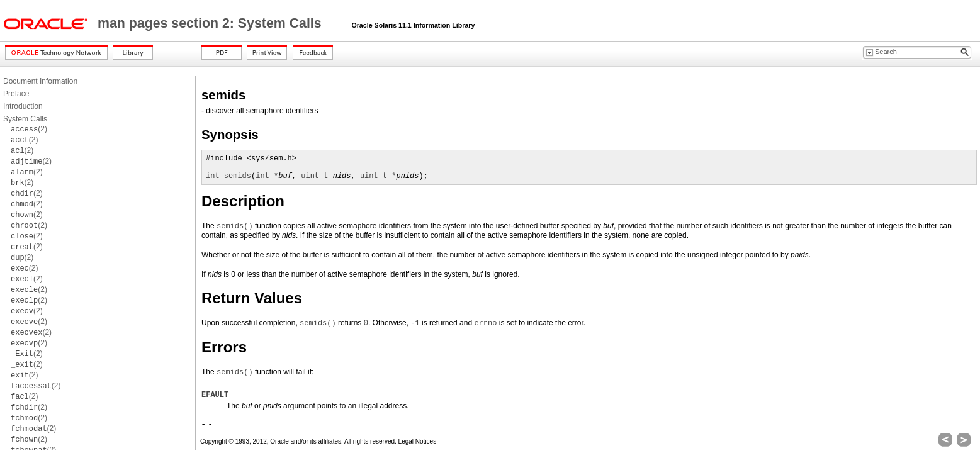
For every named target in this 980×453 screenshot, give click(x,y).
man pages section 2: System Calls (211, 23)
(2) (29, 129)
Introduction (23, 106)
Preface (16, 94)
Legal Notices (418, 441)
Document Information (40, 81)
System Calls (25, 119)
